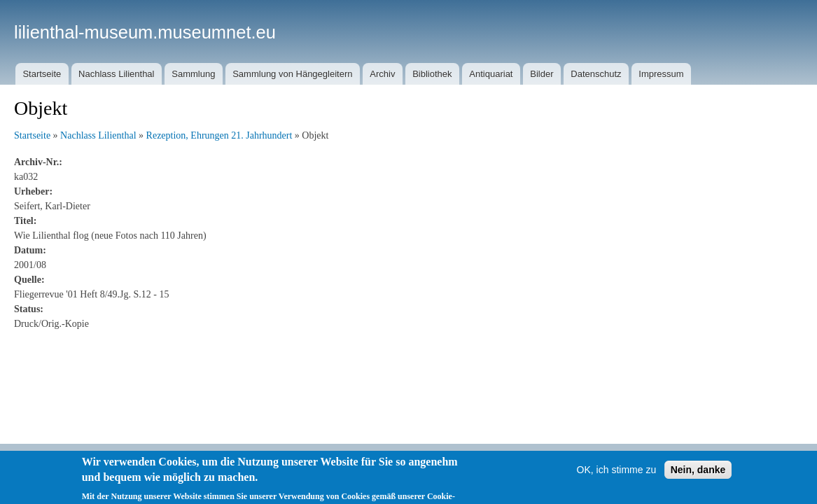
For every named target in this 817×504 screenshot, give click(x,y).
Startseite (42, 74)
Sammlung (193, 74)
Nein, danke (698, 477)
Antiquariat (491, 74)
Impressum (661, 74)
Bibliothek (432, 74)
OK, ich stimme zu (617, 477)
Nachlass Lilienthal (116, 74)
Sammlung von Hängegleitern (292, 74)
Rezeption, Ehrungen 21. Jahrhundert (219, 135)
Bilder (542, 74)
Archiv (382, 74)
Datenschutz (596, 74)
